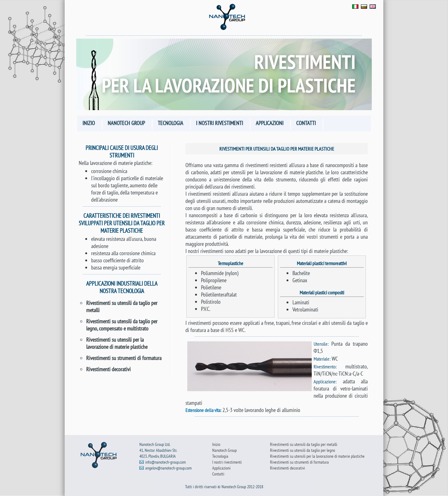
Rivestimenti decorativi (108, 369)
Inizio (89, 123)
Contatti (306, 123)
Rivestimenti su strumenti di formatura (124, 358)
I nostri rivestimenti (219, 123)
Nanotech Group (126, 123)
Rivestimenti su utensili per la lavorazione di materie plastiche (117, 343)
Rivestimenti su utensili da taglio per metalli (304, 444)
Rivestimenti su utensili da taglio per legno (303, 450)
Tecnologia (170, 123)
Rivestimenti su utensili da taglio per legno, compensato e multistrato (122, 325)
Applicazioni (270, 123)
